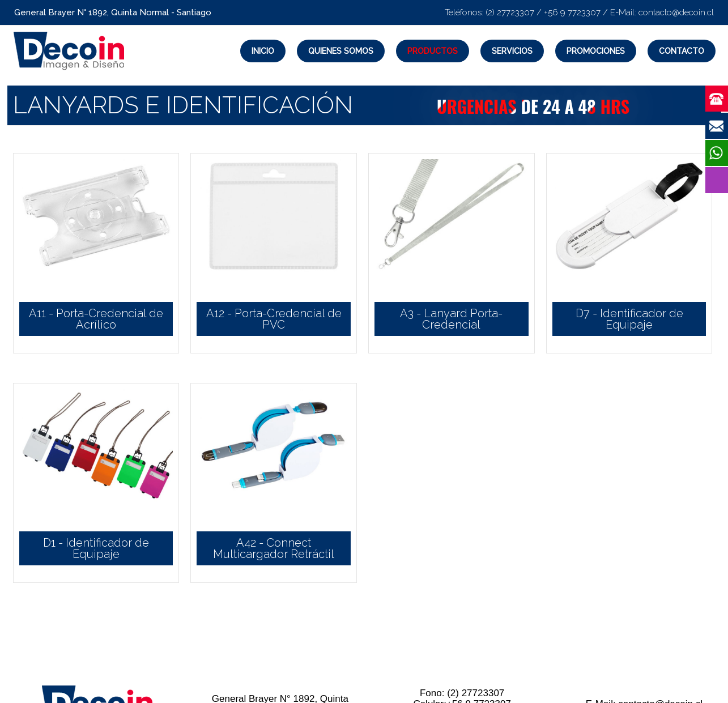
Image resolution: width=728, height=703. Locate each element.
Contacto (682, 51)
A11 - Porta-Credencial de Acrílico (96, 319)
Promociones (596, 51)
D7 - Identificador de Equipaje (629, 319)
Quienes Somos (341, 51)
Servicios (512, 51)
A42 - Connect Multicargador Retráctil (274, 548)
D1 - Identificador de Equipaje (96, 548)
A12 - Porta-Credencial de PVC (274, 319)
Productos (433, 51)
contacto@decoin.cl (676, 12)
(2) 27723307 (510, 12)
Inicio (263, 51)
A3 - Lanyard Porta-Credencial (451, 319)
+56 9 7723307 (572, 12)
